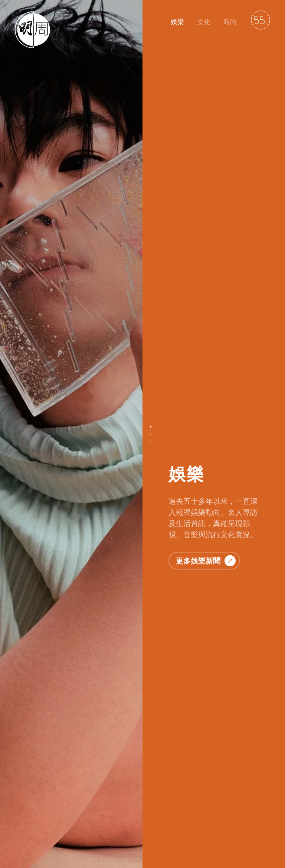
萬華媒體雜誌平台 (227, 826)
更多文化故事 (206, 516)
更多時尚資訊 (206, 783)
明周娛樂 (25, 826)
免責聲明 (153, 826)
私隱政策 (121, 826)
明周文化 (57, 826)
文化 (204, 22)
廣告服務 (185, 826)
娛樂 (177, 22)
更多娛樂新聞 (206, 170)
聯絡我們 (89, 826)
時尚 (230, 22)
